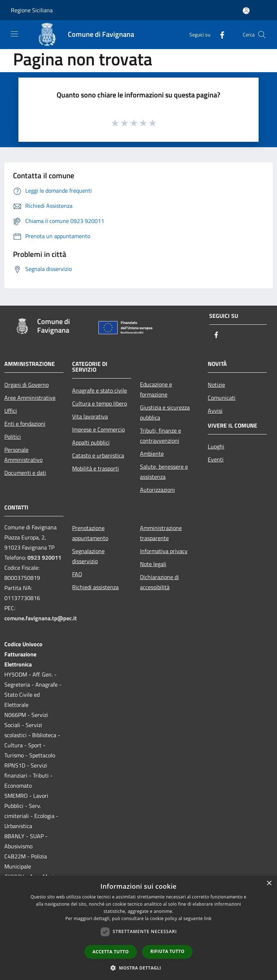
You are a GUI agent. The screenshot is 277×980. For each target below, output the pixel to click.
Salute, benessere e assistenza (164, 472)
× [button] (269, 883)
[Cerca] (262, 35)
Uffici (11, 411)
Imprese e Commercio (98, 429)
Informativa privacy (164, 551)
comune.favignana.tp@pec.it (41, 618)
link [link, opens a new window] (208, 918)
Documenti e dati (25, 473)
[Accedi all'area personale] (246, 11)
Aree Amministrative (30, 398)
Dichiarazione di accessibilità (159, 582)
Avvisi (215, 411)
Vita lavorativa (90, 416)
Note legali (153, 564)
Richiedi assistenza (95, 587)
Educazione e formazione (156, 389)
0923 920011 (44, 557)
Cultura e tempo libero (100, 403)
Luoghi (216, 446)
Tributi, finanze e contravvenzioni (161, 436)
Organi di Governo (27, 385)
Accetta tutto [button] (111, 952)
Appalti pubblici (91, 442)
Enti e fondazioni (25, 424)
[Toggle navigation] (14, 34)
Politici (13, 437)
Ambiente (152, 454)
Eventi (216, 459)
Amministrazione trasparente (161, 533)
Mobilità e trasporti (96, 468)
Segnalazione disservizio (88, 556)
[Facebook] (219, 34)
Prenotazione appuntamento (90, 533)
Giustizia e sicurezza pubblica (165, 412)
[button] (138, 968)
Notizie (216, 385)
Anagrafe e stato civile (100, 390)
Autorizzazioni (157, 490)
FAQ (77, 574)
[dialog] (138, 928)
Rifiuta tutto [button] (168, 951)
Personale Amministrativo (23, 455)
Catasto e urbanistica (98, 455)
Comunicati (222, 398)
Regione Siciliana (32, 10)
